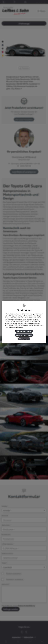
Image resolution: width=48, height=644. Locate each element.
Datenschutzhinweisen (17, 327)
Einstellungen (24, 339)
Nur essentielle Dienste (24, 335)
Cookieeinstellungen (33, 323)
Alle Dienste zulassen (24, 331)
